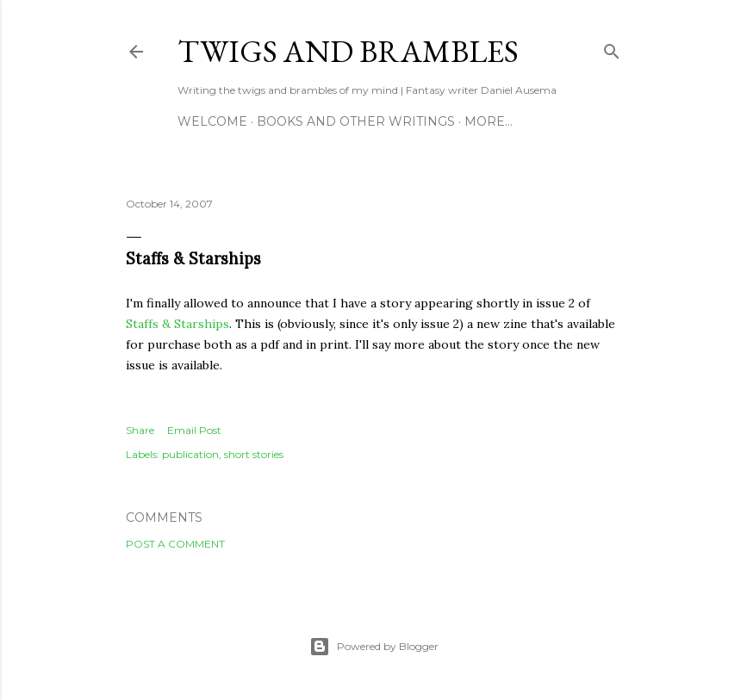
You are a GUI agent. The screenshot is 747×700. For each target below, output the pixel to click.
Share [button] (140, 430)
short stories (254, 454)
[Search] (612, 48)
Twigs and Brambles (348, 51)
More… (489, 121)
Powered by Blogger (374, 647)
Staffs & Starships (177, 324)
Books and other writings (356, 121)
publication (190, 454)
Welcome (212, 121)
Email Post (194, 430)
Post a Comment (175, 544)
